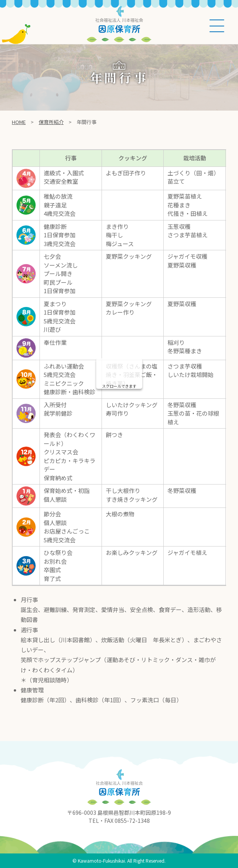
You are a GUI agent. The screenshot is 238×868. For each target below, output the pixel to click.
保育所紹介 (51, 122)
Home (19, 122)
